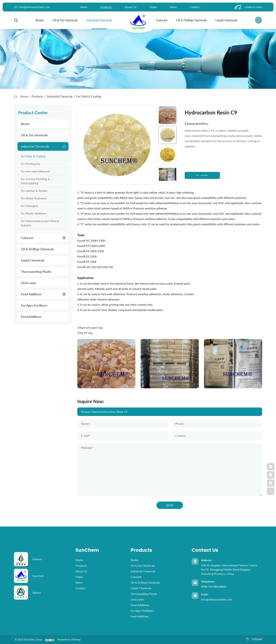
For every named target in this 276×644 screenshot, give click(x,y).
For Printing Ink (30, 164)
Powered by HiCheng (69, 640)
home (84, 7)
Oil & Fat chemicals (64, 20)
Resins (38, 20)
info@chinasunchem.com (217, 599)
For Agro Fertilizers (34, 305)
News (173, 7)
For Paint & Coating (33, 156)
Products (106, 7)
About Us (131, 7)
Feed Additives (31, 317)
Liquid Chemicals (225, 20)
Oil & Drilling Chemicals (190, 20)
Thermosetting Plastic (36, 272)
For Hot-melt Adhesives (35, 171)
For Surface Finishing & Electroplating (35, 181)
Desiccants (29, 283)
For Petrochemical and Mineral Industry (40, 223)
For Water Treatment (34, 198)
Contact (195, 7)
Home (24, 96)
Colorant (160, 20)
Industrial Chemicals (98, 20)
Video (153, 7)
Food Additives (31, 294)
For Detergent (30, 206)
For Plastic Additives (34, 213)
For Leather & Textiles (34, 191)
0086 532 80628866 (214, 587)
